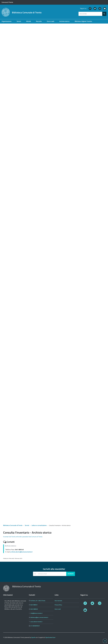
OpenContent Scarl (50, 637)
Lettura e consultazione (39, 525)
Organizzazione (7, 21)
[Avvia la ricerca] (104, 14)
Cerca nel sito (83, 14)
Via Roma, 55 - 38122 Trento (38, 601)
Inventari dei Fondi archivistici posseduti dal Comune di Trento (23, 537)
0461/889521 (34, 605)
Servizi (19, 21)
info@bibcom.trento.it (36, 613)
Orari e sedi (51, 21)
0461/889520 (34, 609)
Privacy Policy (58, 605)
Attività (29, 21)
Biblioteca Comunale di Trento (27, 13)
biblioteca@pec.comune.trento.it (39, 617)
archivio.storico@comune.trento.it (21, 552)
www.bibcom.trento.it (36, 622)
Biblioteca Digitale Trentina (83, 21)
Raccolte (39, 21)
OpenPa (34, 637)
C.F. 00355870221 (35, 626)
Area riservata (58, 601)
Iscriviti (71, 574)
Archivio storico (64, 21)
